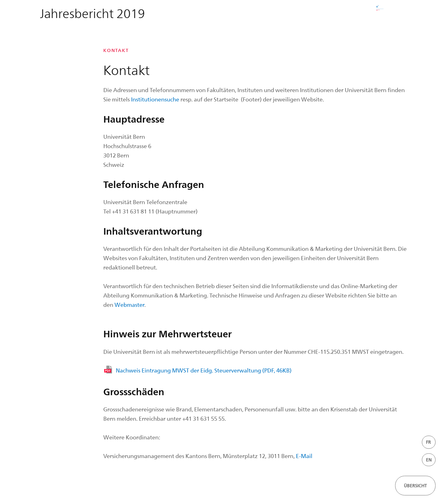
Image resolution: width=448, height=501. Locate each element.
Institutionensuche (155, 99)
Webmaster (129, 304)
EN (429, 460)
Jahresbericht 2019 (92, 13)
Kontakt (116, 50)
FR (428, 442)
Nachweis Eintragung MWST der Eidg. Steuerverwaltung (204, 370)
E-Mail (304, 456)
